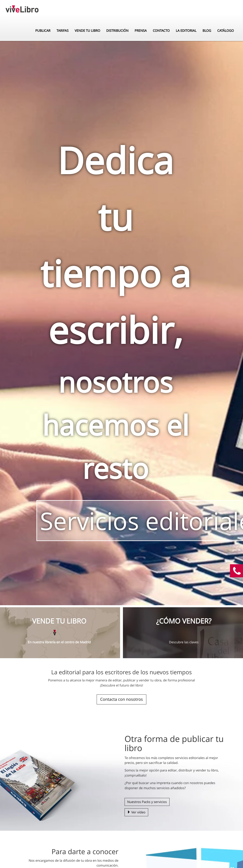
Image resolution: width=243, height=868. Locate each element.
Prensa (141, 27)
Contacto (161, 27)
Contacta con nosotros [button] (121, 699)
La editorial (186, 27)
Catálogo (225, 27)
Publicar (43, 27)
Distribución (117, 27)
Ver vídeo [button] (136, 812)
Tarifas (63, 27)
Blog (207, 27)
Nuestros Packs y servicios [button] (147, 802)
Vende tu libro (87, 27)
